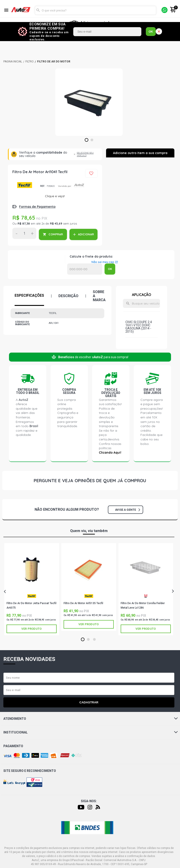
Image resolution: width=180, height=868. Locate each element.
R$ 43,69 (56, 223)
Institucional (91, 732)
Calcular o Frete (85, 269)
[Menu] (6, 10)
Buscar (38, 10)
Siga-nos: (89, 801)
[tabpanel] (89, 102)
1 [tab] (86, 140)
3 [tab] (94, 640)
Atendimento (91, 719)
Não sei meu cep (103, 262)
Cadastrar (89, 702)
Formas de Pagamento (37, 207)
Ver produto (31, 629)
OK (151, 32)
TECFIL (25, 185)
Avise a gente (128, 510)
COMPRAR (56, 234)
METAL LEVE (146, 596)
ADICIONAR (86, 234)
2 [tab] (92, 140)
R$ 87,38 (24, 223)
